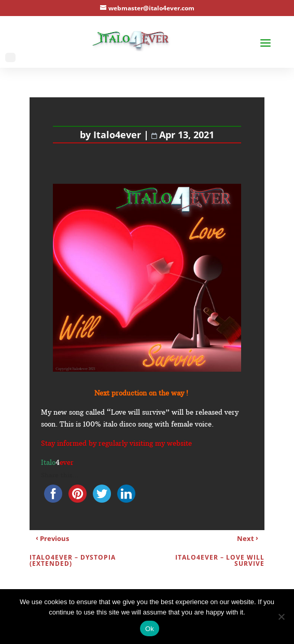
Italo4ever (117, 135)
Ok (150, 629)
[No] (281, 617)
